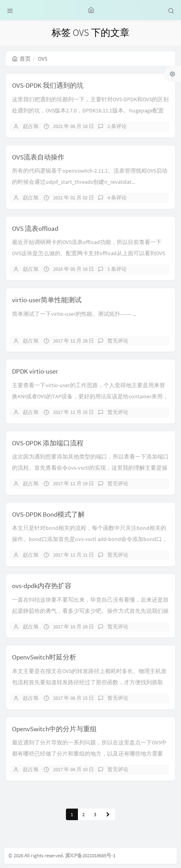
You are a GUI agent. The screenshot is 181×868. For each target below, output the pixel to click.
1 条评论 (117, 269)
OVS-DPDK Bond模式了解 (48, 514)
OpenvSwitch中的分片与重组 (54, 729)
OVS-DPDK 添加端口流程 (48, 443)
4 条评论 (117, 198)
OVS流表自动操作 (38, 157)
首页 (21, 59)
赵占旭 (31, 126)
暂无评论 (118, 341)
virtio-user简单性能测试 (47, 300)
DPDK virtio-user (35, 371)
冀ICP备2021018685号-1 (90, 855)
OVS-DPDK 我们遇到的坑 (48, 85)
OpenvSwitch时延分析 (44, 657)
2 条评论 (117, 126)
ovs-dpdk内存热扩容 (42, 586)
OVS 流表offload (35, 228)
